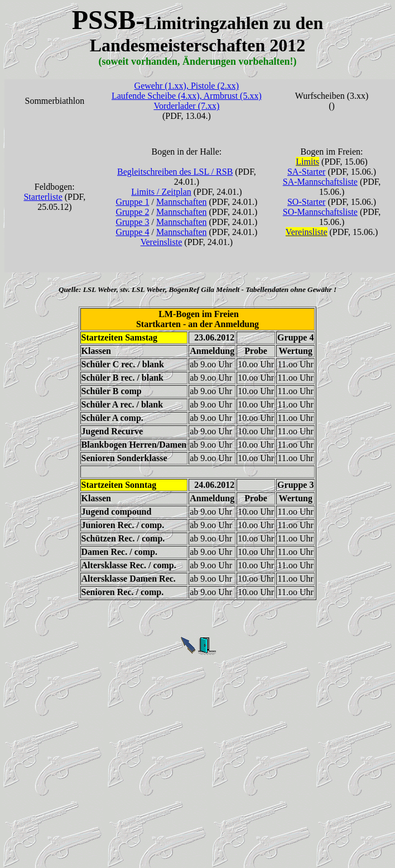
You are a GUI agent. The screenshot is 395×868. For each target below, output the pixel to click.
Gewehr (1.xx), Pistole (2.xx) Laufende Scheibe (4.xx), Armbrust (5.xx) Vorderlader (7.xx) (187, 96)
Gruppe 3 (132, 222)
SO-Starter (306, 202)
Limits (307, 162)
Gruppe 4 (132, 232)
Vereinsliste (162, 242)
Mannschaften (182, 202)
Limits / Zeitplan (161, 192)
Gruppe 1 (132, 202)
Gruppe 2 (132, 212)
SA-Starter (306, 172)
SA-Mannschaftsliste (320, 182)
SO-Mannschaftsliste (320, 212)
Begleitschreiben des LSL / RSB (175, 172)
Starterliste (43, 197)
